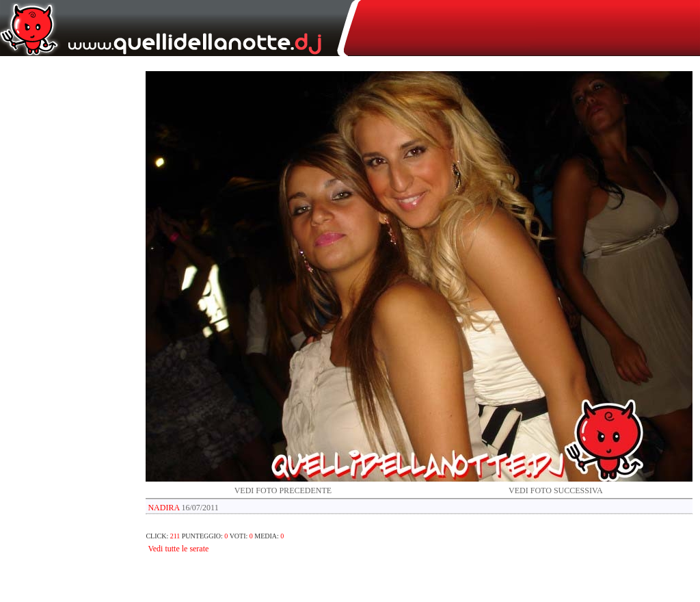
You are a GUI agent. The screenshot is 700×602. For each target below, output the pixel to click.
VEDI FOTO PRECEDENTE (283, 490)
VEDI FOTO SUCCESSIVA (556, 490)
